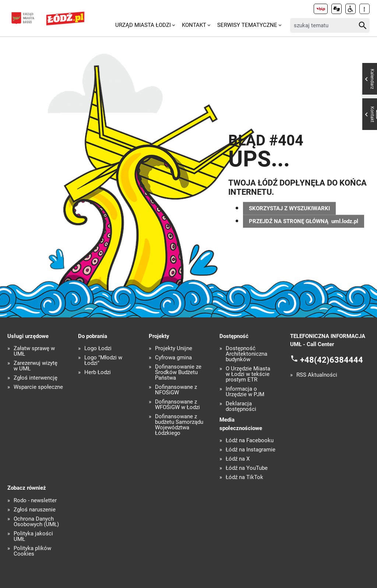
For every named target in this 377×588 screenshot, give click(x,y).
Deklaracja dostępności (241, 406)
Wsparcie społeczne (38, 387)
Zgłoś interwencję (36, 378)
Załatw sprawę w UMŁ (34, 351)
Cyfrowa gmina (173, 358)
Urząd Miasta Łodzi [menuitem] (143, 25)
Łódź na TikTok (244, 477)
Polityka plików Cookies (32, 551)
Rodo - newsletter (35, 501)
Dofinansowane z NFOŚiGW (176, 390)
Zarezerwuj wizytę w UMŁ (36, 366)
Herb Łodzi (98, 372)
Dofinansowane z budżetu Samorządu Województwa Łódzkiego (179, 425)
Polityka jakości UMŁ (33, 536)
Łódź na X (238, 459)
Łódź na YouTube (247, 468)
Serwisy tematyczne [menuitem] (247, 25)
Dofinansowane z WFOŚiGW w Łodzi (177, 405)
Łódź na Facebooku (250, 441)
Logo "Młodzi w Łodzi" (103, 360)
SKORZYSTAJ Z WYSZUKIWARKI (289, 208)
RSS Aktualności (317, 375)
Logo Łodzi (98, 348)
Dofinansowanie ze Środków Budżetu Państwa (178, 372)
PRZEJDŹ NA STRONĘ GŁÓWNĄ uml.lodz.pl (304, 221)
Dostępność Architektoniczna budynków (246, 354)
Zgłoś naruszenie (35, 510)
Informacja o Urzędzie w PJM (245, 392)
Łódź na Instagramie (251, 450)
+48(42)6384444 (332, 360)
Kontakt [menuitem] (194, 25)
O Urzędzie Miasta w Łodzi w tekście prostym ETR (248, 374)
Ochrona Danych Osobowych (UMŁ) (36, 522)
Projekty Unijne (174, 348)
